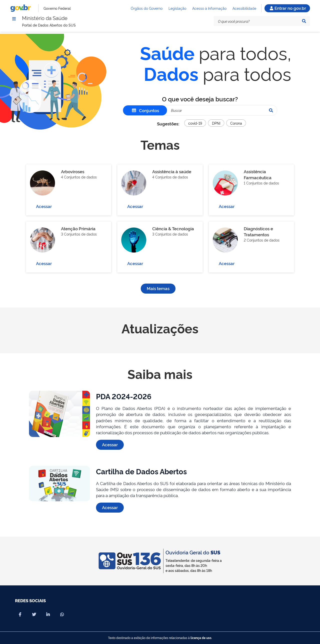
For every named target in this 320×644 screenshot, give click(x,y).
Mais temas (158, 291)
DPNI (216, 126)
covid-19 (195, 126)
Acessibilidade (244, 9)
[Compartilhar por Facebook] (20, 614)
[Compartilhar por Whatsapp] (62, 614)
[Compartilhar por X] (34, 614)
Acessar (44, 209)
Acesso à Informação (209, 9)
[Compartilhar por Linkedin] (48, 614)
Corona (236, 126)
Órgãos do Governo (147, 9)
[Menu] (14, 21)
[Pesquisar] (304, 24)
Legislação (177, 9)
